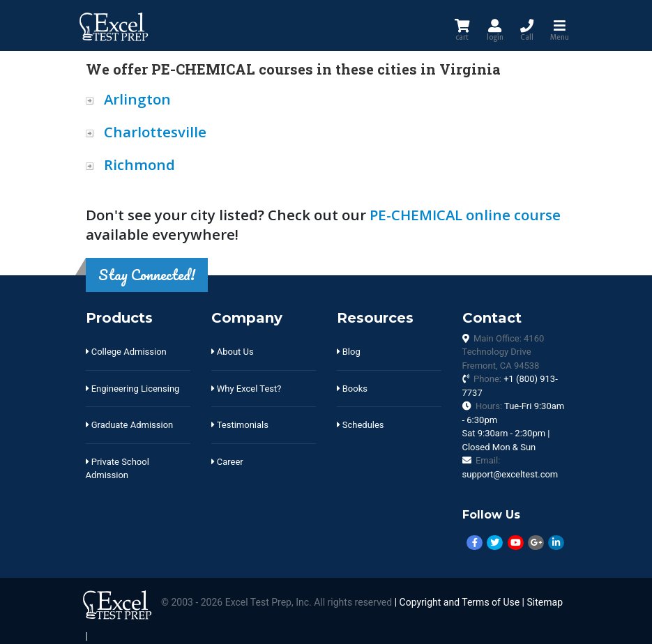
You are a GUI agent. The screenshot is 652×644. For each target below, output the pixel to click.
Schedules (361, 425)
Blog (349, 352)
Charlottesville (155, 132)
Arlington (137, 99)
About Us (233, 352)
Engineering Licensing (133, 389)
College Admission (126, 352)
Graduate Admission (130, 425)
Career (227, 462)
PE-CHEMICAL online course (465, 215)
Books (352, 389)
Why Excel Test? (247, 389)
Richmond (139, 164)
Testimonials (240, 425)
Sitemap (545, 603)
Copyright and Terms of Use (460, 603)
